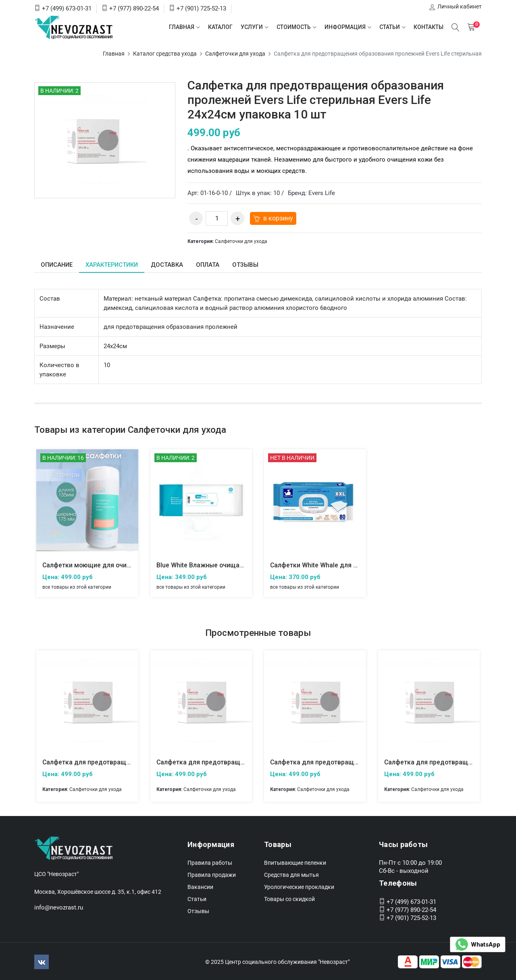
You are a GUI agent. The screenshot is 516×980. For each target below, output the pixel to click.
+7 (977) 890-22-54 (134, 8)
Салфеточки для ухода (235, 54)
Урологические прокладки (299, 886)
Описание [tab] (57, 265)
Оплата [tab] (209, 265)
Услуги (251, 27)
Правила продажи (212, 874)
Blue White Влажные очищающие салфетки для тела (237, 565)
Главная (181, 27)
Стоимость (293, 27)
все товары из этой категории (77, 587)
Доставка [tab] (168, 265)
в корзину (272, 218)
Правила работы (210, 862)
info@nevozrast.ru (59, 906)
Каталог (220, 27)
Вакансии (200, 886)
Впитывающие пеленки (295, 862)
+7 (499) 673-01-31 (67, 8)
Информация (345, 27)
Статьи (389, 27)
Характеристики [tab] (112, 265)
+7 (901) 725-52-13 (201, 8)
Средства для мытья (291, 874)
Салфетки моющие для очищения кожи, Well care (120, 565)
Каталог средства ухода (165, 54)
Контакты (428, 27)
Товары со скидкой (289, 898)
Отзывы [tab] (247, 265)
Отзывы (198, 910)
